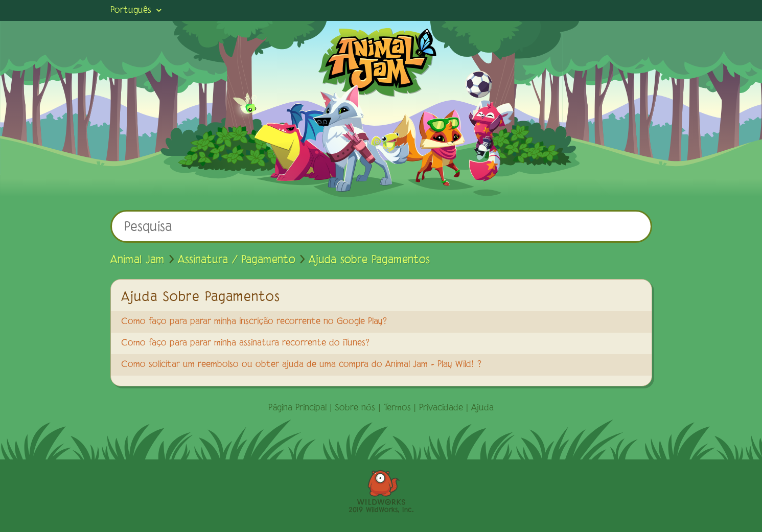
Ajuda (482, 408)
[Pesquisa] (381, 226)
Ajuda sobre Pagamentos (369, 260)
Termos (397, 408)
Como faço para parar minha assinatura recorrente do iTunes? (245, 343)
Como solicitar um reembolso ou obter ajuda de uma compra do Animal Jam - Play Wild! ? (301, 365)
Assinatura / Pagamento (237, 260)
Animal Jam (137, 260)
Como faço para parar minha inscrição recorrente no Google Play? (254, 322)
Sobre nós (355, 408)
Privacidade (441, 408)
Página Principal (297, 408)
